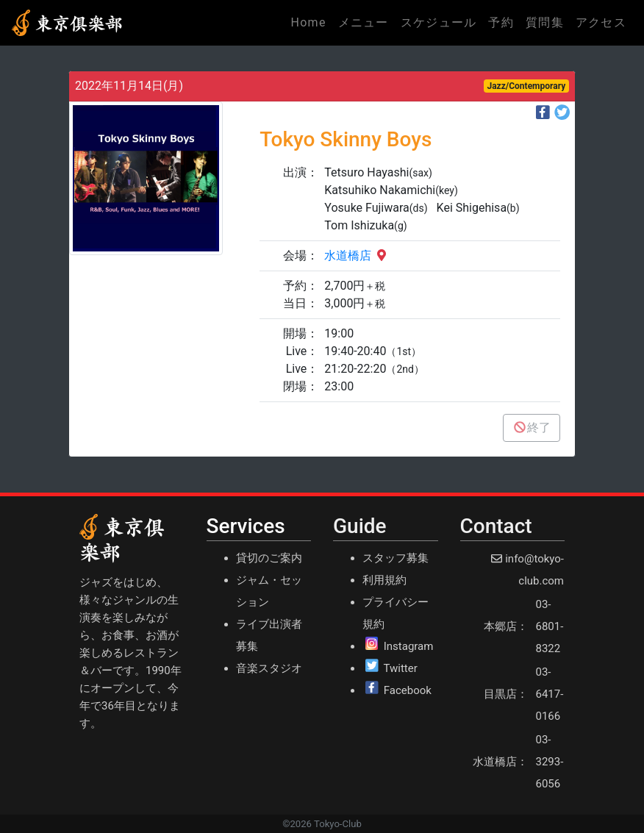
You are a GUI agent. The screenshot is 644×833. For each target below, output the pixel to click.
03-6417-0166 (550, 694)
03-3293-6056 (550, 762)
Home (311, 21)
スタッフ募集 (396, 558)
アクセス (601, 22)
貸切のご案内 (269, 558)
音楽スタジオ (269, 668)
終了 (532, 428)
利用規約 (384, 580)
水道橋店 (357, 255)
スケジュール (439, 22)
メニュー (364, 22)
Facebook (408, 690)
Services (246, 526)
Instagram (409, 646)
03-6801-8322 (550, 626)
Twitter (400, 668)
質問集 (545, 22)
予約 (501, 22)
